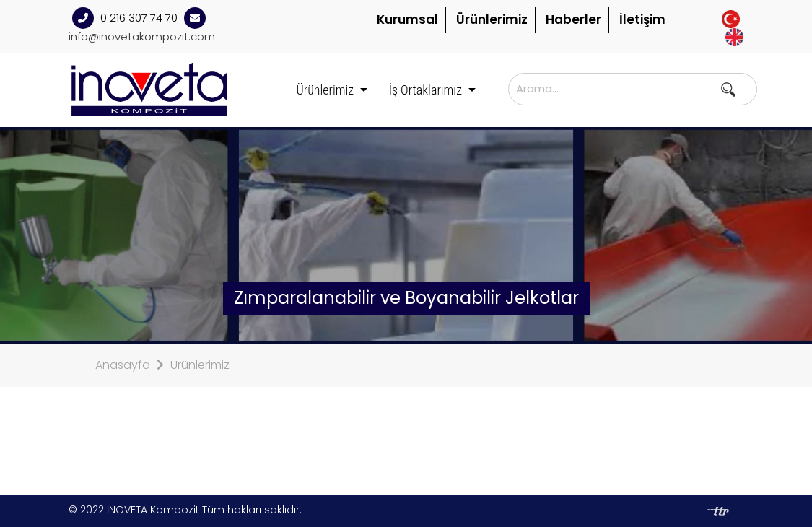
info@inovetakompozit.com (142, 36)
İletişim (642, 19)
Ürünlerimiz (492, 19)
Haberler (573, 19)
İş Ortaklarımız (427, 90)
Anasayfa (123, 365)
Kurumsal (407, 19)
